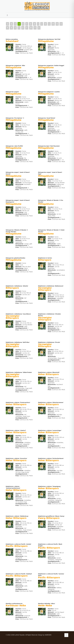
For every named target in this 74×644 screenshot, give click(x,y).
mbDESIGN (48, 635)
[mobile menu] (7, 15)
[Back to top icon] (66, 635)
